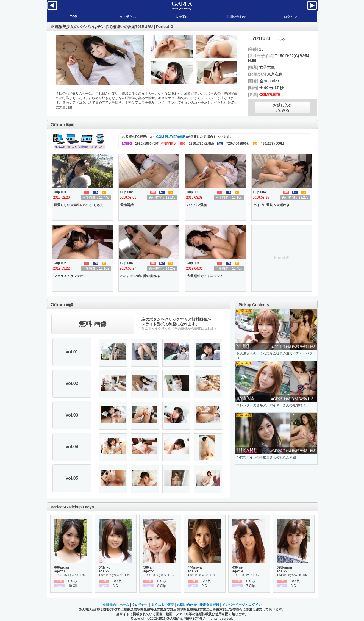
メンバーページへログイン (242, 605)
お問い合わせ (236, 17)
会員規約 (109, 605)
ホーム (124, 605)
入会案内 (182, 17)
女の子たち (128, 17)
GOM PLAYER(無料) (171, 137)
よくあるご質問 (163, 605)
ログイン (290, 17)
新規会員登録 (209, 605)
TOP (74, 17)
